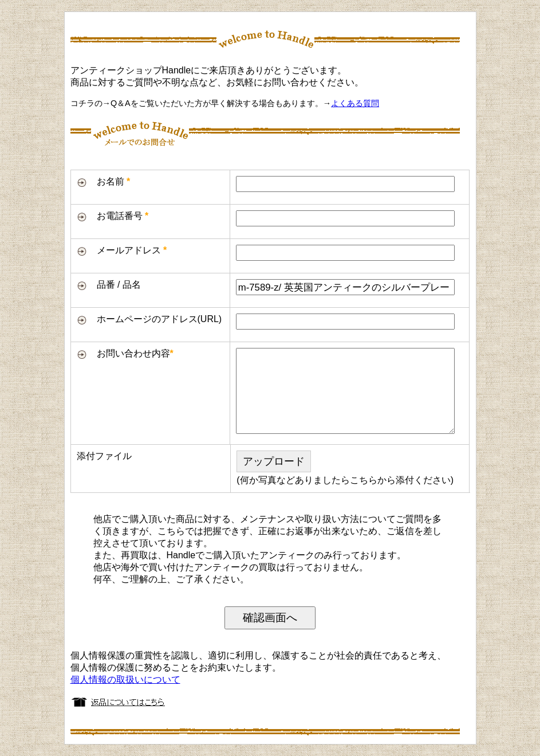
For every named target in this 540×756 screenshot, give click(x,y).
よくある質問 (355, 103)
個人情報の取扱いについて (125, 679)
